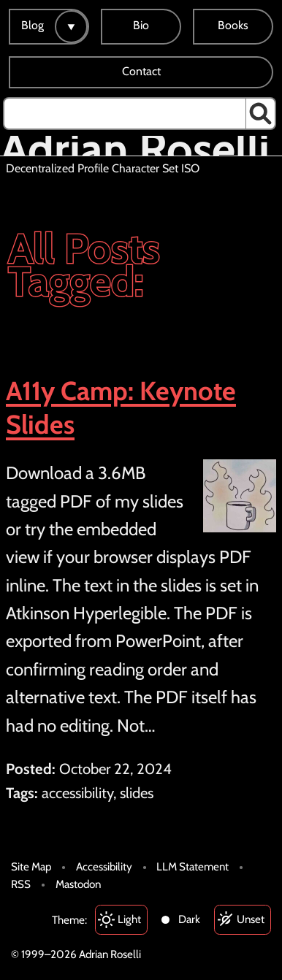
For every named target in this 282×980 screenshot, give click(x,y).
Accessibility (104, 866)
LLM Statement (193, 866)
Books (233, 25)
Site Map (31, 866)
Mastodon (78, 884)
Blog (33, 25)
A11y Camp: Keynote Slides (121, 408)
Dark (189, 919)
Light (129, 919)
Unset (251, 919)
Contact (141, 71)
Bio (141, 25)
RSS (21, 884)
